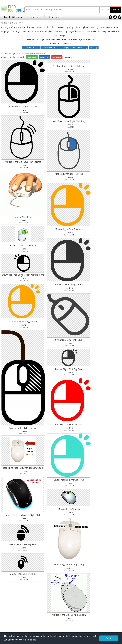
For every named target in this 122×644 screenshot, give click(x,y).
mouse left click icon (31, 47)
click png (94, 47)
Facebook (45, 57)
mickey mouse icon (50, 47)
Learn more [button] (31, 640)
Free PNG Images (13, 17)
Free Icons (35, 17)
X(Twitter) (69, 57)
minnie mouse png (80, 47)
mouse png (65, 47)
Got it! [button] (109, 638)
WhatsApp (32, 57)
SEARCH (115, 10)
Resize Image (55, 17)
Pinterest (57, 57)
